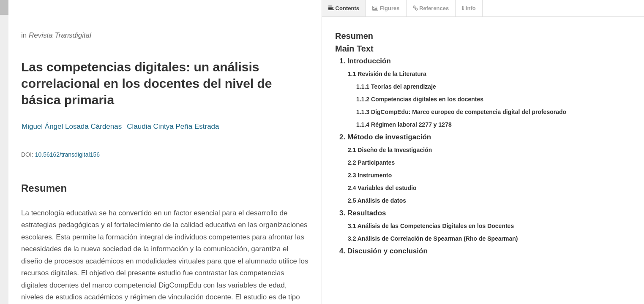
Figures (386, 8)
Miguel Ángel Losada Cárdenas (72, 126)
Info (469, 8)
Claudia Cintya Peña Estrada (173, 126)
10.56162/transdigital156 (67, 155)
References (431, 8)
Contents (344, 8)
